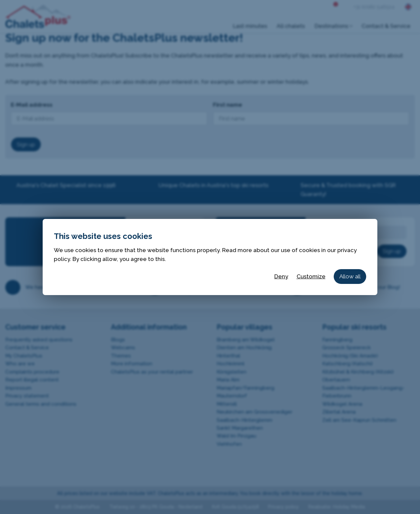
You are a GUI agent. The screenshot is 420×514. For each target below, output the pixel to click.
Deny (281, 276)
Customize (311, 276)
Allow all (350, 276)
